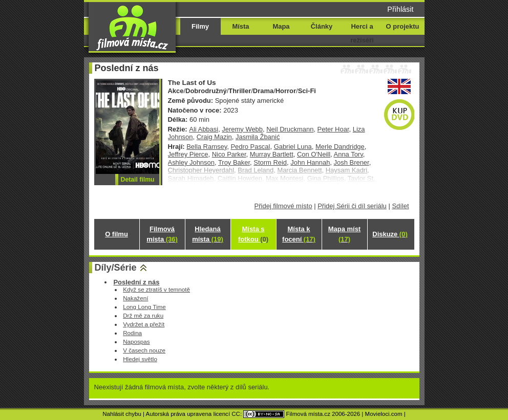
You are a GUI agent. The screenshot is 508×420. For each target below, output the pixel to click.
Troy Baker (234, 162)
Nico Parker (229, 154)
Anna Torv (348, 154)
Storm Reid (270, 162)
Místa (240, 26)
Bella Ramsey (207, 147)
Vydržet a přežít (144, 324)
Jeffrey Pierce (188, 154)
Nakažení (135, 298)
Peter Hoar (333, 129)
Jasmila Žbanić (258, 137)
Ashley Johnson (191, 162)
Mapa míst (344, 234)
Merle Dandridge (340, 147)
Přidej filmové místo (283, 206)
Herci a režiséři (362, 33)
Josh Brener (352, 162)
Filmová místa (162, 234)
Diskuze (390, 234)
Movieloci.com (384, 414)
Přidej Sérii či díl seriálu (352, 206)
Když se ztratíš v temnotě (156, 289)
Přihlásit (400, 9)
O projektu (403, 26)
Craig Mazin (214, 137)
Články (322, 26)
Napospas (136, 341)
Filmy (200, 26)
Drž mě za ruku (143, 315)
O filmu (117, 234)
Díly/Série (116, 268)
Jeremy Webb (242, 129)
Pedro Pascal (250, 147)
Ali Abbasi (204, 129)
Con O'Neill (314, 154)
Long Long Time (144, 307)
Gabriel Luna (293, 147)
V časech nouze (144, 350)
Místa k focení (299, 234)
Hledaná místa (207, 234)
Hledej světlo (140, 359)
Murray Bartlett (272, 154)
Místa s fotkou (253, 234)
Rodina (132, 333)
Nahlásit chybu (122, 414)
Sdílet (400, 206)
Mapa (281, 26)
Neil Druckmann (290, 129)
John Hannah (310, 162)
